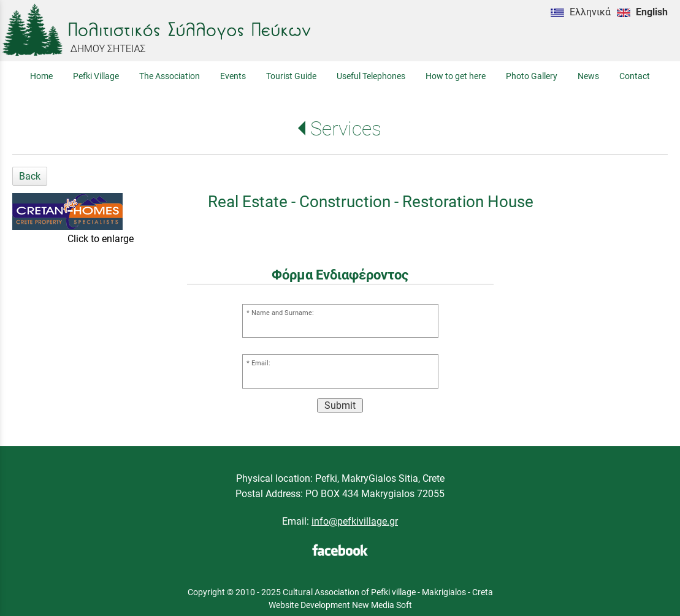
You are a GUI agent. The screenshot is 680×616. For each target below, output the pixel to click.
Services (346, 129)
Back (30, 176)
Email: (261, 363)
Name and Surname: (283, 313)
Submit (340, 405)
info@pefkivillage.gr (355, 521)
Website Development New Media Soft (340, 605)
